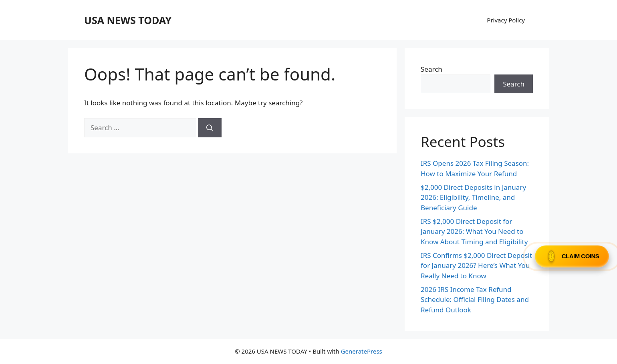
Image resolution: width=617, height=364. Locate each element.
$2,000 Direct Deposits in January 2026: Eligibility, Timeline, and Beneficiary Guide (473, 197)
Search (431, 69)
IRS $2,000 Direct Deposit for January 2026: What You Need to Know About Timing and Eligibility (474, 231)
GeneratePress (362, 351)
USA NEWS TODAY (128, 20)
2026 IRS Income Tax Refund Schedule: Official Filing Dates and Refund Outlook (475, 300)
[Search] (210, 128)
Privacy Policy (506, 20)
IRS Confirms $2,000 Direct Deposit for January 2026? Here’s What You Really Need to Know (476, 265)
